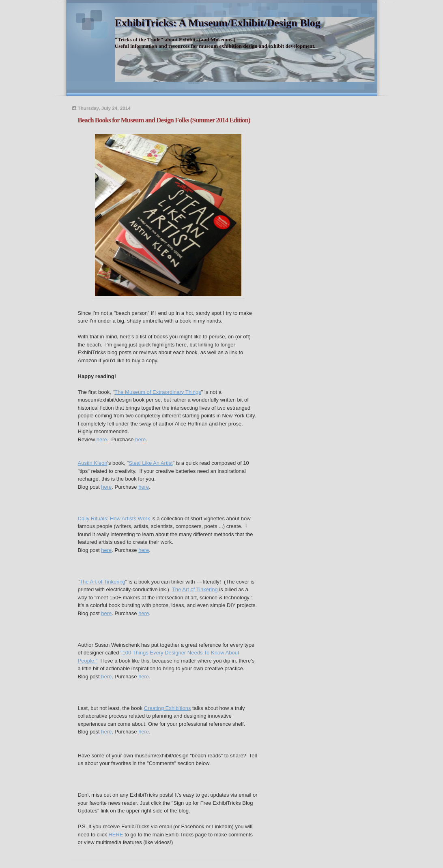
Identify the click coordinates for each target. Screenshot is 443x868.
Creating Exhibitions (168, 708)
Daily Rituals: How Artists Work (114, 518)
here (102, 439)
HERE (116, 835)
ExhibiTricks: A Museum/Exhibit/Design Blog (218, 23)
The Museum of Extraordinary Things (158, 392)
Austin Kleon (93, 463)
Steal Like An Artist (151, 463)
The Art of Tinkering (102, 582)
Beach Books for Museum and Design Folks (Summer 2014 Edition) (164, 120)
